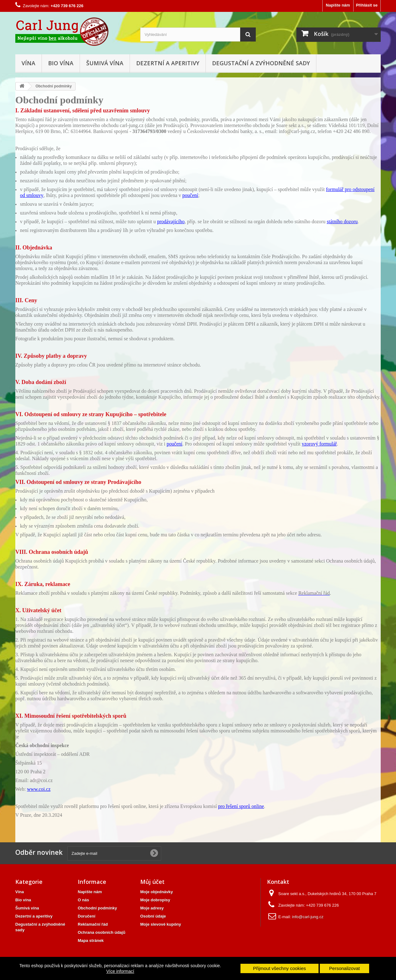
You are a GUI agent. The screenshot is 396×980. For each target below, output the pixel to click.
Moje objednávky (157, 892)
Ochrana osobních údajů (101, 932)
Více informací (120, 971)
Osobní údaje (153, 916)
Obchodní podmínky (97, 908)
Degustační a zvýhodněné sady (261, 63)
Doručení (87, 916)
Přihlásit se (367, 5)
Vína (28, 63)
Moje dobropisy (155, 900)
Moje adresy (152, 908)
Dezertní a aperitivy (168, 63)
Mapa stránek (91, 941)
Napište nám (338, 5)
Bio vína (61, 63)
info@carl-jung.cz (308, 917)
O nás (83, 900)
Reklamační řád (93, 924)
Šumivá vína (105, 63)
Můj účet (152, 882)
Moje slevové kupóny (161, 924)
